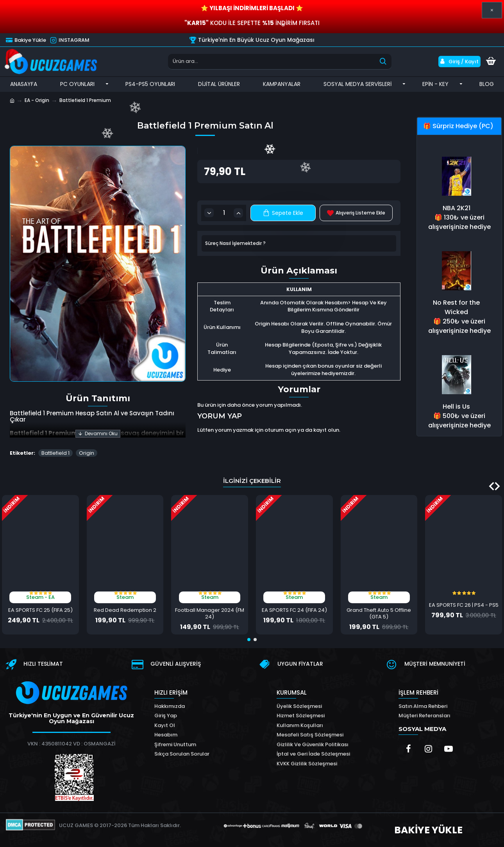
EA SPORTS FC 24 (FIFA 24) (294, 610)
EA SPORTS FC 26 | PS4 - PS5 (464, 605)
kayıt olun (326, 430)
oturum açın (280, 430)
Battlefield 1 (55, 453)
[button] (497, 486)
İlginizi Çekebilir (252, 481)
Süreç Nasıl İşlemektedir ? (235, 243)
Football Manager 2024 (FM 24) (210, 614)
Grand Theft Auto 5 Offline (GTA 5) (379, 614)
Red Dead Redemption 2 (125, 610)
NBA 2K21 (457, 208)
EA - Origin (37, 100)
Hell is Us (456, 407)
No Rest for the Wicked (456, 307)
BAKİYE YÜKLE (428, 830)
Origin (87, 453)
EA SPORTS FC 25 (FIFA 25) (40, 610)
